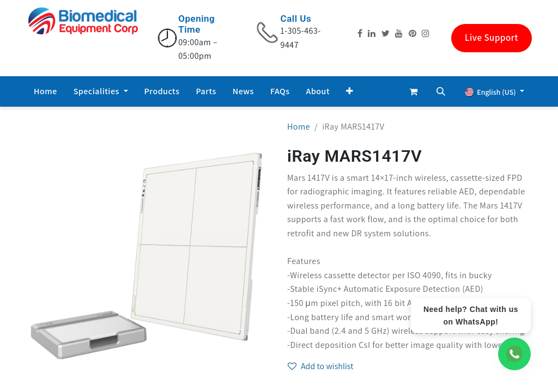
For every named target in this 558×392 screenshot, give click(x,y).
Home (299, 127)
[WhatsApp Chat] (514, 354)
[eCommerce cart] (414, 91)
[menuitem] (46, 91)
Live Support (492, 38)
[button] (350, 91)
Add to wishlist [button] (321, 366)
